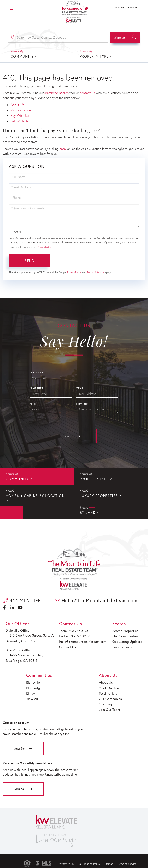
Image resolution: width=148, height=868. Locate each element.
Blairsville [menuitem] (33, 676)
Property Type (93, 56)
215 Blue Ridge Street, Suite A (29, 631)
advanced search (55, 92)
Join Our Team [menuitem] (110, 701)
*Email (80, 385)
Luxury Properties (97, 492)
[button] (125, 37)
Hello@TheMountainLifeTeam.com (96, 596)
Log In (119, 8)
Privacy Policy (44, 244)
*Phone (35, 400)
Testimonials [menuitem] (109, 686)
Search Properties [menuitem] (125, 626)
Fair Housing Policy (89, 854)
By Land (13, 508)
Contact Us (74, 433)
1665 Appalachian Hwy (25, 650)
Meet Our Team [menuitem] (111, 681)
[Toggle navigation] (13, 7)
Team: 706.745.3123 (74, 626)
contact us (85, 92)
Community (16, 476)
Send (29, 257)
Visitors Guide (20, 109)
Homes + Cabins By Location (32, 492)
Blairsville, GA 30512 (21, 636)
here (62, 146)
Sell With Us (19, 118)
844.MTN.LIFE (22, 596)
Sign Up (133, 8)
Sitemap (109, 854)
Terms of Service (95, 269)
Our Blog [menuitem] (107, 695)
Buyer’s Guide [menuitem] (122, 641)
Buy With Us (19, 114)
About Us (17, 104)
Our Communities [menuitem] (125, 631)
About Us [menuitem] (107, 676)
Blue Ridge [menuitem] (34, 681)
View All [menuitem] (32, 691)
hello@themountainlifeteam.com (82, 636)
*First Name (37, 369)
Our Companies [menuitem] (111, 691)
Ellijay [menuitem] (31, 686)
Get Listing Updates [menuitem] (127, 636)
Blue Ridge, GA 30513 (22, 654)
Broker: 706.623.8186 (75, 631)
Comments (82, 400)
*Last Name (37, 385)
